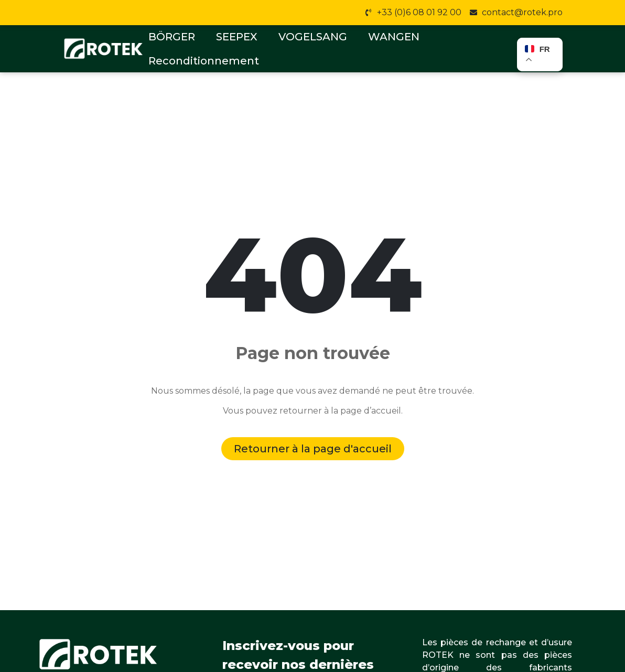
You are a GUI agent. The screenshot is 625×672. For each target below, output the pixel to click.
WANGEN (394, 37)
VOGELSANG (313, 37)
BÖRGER (172, 37)
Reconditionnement (204, 61)
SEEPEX (237, 37)
